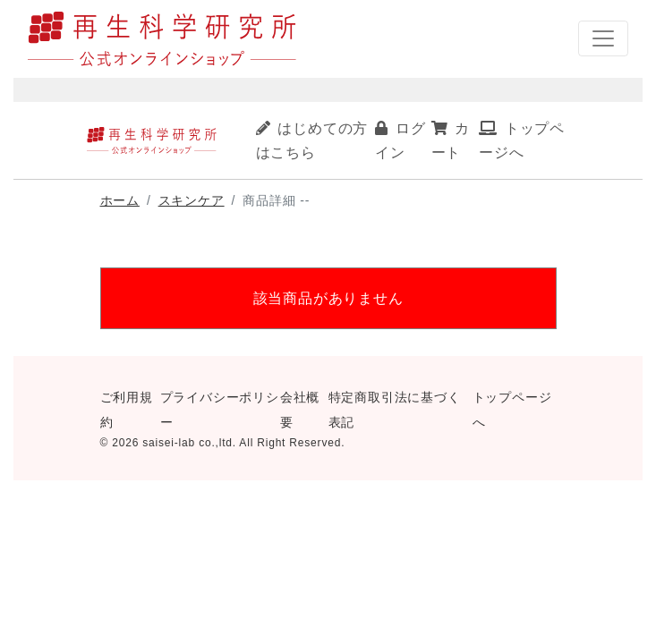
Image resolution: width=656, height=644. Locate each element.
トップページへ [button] (522, 140)
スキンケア (192, 200)
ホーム (120, 200)
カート (451, 140)
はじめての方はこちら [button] (312, 140)
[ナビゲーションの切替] (603, 38)
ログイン (400, 140)
